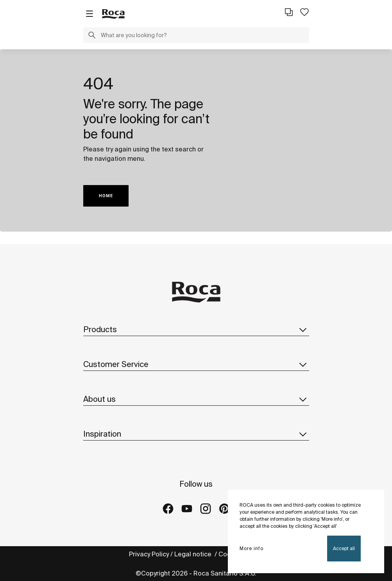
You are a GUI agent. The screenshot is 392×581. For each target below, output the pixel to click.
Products (196, 329)
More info (251, 548)
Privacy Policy (149, 554)
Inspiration (196, 434)
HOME (106, 196)
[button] (92, 36)
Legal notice (194, 554)
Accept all (344, 548)
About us (196, 399)
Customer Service (196, 364)
